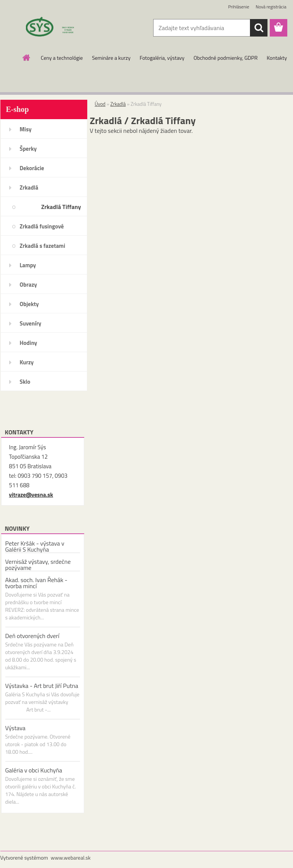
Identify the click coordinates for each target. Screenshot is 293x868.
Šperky (28, 149)
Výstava (15, 728)
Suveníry (31, 323)
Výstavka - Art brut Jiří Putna (42, 686)
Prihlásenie (239, 7)
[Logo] (53, 28)
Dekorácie (32, 168)
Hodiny (29, 343)
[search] (259, 28)
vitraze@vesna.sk (31, 495)
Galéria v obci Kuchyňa (34, 770)
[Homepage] (27, 57)
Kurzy (27, 362)
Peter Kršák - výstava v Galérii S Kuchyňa (35, 546)
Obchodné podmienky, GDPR (226, 58)
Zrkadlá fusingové (42, 226)
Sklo (25, 382)
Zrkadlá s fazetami (43, 246)
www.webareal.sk (71, 858)
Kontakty (277, 58)
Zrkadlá (29, 187)
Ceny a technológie (62, 58)
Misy (26, 129)
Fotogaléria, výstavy (162, 58)
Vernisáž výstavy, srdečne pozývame (38, 565)
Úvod (100, 104)
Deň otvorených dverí (32, 636)
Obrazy (29, 285)
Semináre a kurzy (111, 58)
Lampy (28, 265)
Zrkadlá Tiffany (61, 207)
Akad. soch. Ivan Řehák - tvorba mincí (36, 583)
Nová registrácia (271, 7)
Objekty (29, 304)
